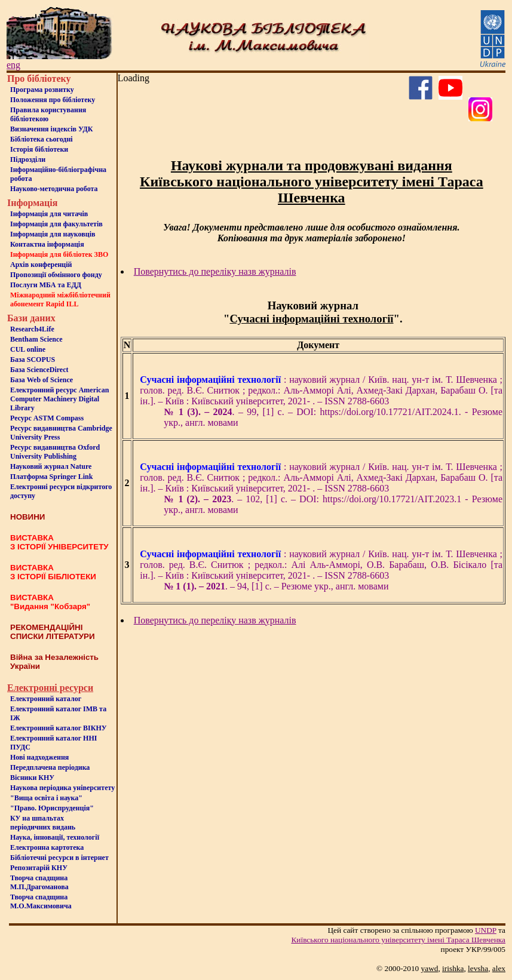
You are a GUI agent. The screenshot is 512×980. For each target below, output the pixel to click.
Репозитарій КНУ (39, 868)
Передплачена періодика (50, 767)
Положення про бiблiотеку (53, 100)
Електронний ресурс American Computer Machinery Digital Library (59, 399)
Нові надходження (39, 757)
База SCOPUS (33, 360)
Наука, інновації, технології (55, 837)
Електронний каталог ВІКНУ (59, 728)
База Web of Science (42, 380)
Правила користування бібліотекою (48, 114)
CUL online (28, 349)
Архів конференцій (41, 265)
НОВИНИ (27, 517)
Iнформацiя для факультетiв (56, 224)
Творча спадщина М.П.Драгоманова (39, 882)
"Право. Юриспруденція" (52, 808)
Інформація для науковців (53, 234)
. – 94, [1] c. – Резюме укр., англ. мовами (276, 586)
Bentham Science (36, 339)
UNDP (486, 930)
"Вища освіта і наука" (46, 798)
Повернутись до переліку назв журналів (215, 271)
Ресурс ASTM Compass (47, 418)
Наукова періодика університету (62, 788)
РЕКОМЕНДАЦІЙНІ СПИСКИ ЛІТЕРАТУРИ (53, 632)
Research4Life (32, 329)
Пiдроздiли (28, 159)
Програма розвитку (42, 90)
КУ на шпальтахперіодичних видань (43, 823)
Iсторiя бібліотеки (39, 149)
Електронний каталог (46, 699)
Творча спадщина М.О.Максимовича (41, 901)
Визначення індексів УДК (52, 129)
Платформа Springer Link (51, 477)
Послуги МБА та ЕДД (46, 285)
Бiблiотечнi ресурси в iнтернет (59, 858)
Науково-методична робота (54, 189)
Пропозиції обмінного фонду (56, 275)
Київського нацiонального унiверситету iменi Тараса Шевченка (398, 940)
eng (13, 65)
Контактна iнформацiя (47, 244)
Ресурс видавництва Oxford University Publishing (55, 452)
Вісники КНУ (32, 778)
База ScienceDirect (39, 370)
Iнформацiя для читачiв (49, 214)
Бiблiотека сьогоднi (42, 139)
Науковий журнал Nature (51, 466)
